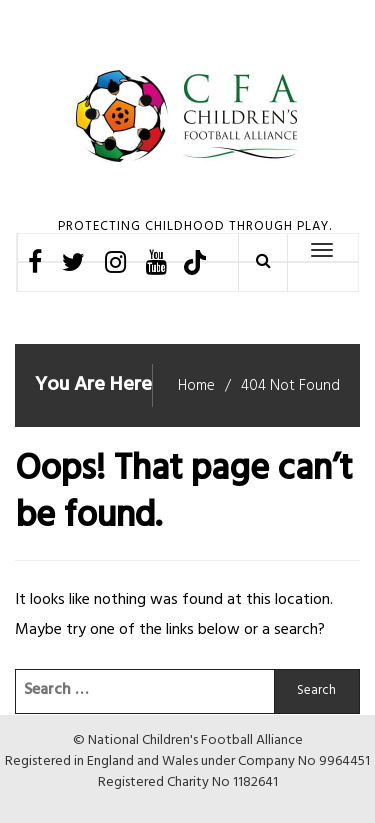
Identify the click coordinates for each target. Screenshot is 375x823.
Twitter (73, 262)
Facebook (35, 262)
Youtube (156, 262)
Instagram (115, 262)
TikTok (194, 262)
